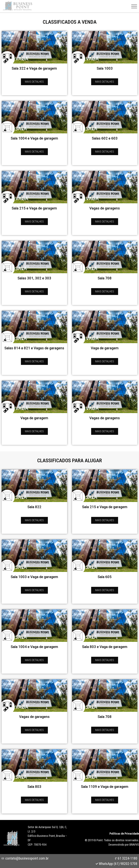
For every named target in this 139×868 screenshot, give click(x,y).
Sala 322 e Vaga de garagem (34, 68)
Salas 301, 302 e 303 (34, 278)
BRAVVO (134, 845)
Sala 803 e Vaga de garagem (105, 647)
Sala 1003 (105, 68)
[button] (134, 6)
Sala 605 (105, 577)
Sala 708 (105, 278)
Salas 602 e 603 (105, 138)
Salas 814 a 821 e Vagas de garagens (34, 348)
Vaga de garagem (105, 348)
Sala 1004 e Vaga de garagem (34, 138)
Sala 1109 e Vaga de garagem (105, 787)
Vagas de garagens (105, 208)
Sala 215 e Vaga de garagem (34, 208)
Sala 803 (34, 787)
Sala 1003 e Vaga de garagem (34, 577)
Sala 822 (34, 507)
